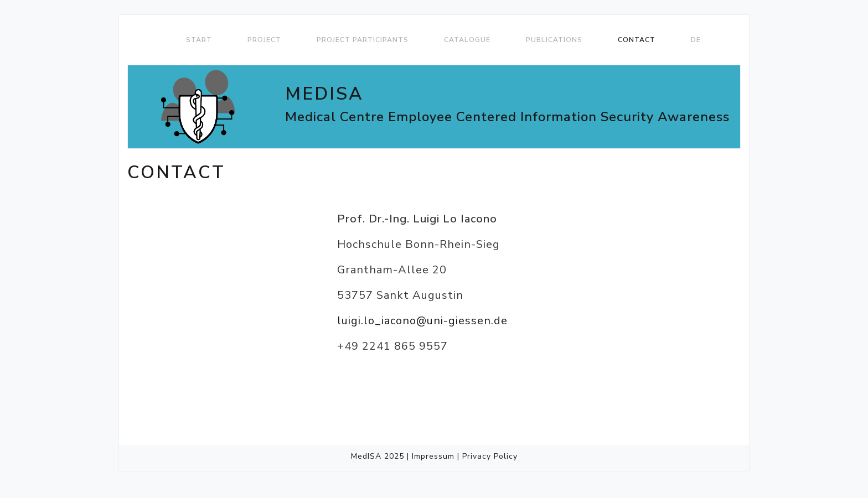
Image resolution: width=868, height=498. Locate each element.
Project (264, 40)
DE (696, 40)
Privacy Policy (490, 456)
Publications (554, 40)
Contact (637, 40)
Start (199, 40)
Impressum (433, 456)
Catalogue (467, 40)
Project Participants (363, 40)
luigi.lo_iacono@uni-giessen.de (422, 321)
